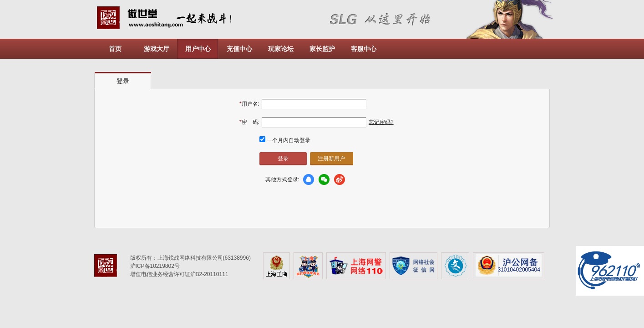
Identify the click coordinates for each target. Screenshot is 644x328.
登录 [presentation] (123, 81)
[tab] (123, 81)
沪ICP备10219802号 (155, 266)
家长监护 (322, 49)
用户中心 (198, 49)
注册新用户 (331, 159)
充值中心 (239, 49)
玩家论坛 (281, 49)
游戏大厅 (157, 49)
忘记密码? (381, 122)
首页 (115, 49)
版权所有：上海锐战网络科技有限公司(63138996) (190, 258)
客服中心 (364, 49)
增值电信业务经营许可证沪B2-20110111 (179, 274)
